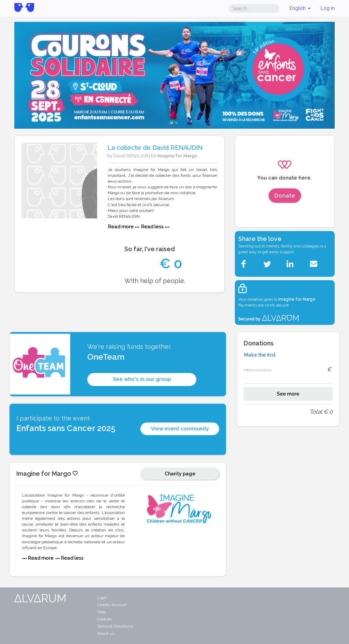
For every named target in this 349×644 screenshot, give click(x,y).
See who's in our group (142, 379)
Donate (285, 196)
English (300, 8)
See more (288, 394)
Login (102, 598)
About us (106, 633)
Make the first (260, 355)
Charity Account (112, 605)
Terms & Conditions (115, 626)
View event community (180, 429)
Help (102, 612)
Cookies (104, 619)
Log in (328, 8)
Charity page (180, 474)
